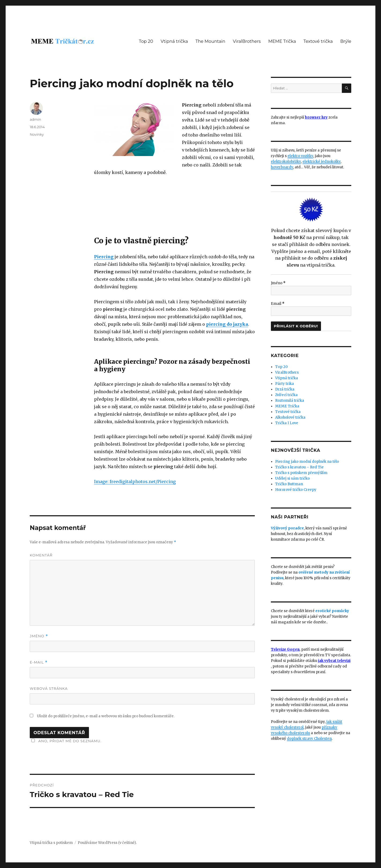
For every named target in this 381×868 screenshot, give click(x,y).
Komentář (41, 555)
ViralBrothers (247, 41)
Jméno (39, 636)
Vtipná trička (174, 41)
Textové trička (318, 41)
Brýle (346, 41)
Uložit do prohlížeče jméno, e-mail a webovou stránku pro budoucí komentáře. (106, 716)
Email (278, 304)
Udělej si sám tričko (292, 478)
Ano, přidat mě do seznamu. (66, 741)
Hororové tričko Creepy (296, 490)
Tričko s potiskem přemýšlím (301, 473)
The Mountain (210, 41)
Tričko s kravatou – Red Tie (299, 467)
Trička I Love (287, 423)
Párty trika (285, 384)
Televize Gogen (285, 649)
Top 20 (146, 41)
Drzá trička (285, 389)
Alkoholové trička (290, 417)
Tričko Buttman (289, 484)
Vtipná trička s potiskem (51, 843)
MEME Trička (282, 41)
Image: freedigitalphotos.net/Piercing (135, 482)
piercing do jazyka (227, 324)
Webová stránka (49, 688)
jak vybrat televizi (334, 661)
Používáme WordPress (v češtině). (107, 843)
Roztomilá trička (290, 401)
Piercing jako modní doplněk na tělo (307, 462)
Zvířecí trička (286, 395)
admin (36, 119)
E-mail (39, 662)
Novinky (37, 134)
